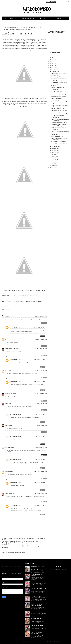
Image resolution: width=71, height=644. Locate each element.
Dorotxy (9, 403)
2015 (52, 65)
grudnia (54, 71)
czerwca (54, 156)
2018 (52, 60)
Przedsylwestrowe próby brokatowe (58, 88)
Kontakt (6, 22)
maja (53, 158)
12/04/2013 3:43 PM (40, 506)
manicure (23, 29)
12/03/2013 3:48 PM (41, 339)
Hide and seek (35, 612)
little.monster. (11, 394)
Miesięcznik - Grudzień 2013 (59, 73)
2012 (52, 167)
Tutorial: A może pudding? (59, 95)
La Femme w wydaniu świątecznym (57, 99)
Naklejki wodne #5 (57, 91)
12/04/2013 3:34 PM (40, 360)
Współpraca (16, 22)
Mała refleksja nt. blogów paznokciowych (38, 597)
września (54, 150)
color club (6, 29)
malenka (9, 425)
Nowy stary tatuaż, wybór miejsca (37, 633)
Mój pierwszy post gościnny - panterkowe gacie (59, 111)
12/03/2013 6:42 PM (41, 371)
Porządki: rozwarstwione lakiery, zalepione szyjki (39, 589)
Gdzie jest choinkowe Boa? (59, 97)
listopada (54, 146)
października (55, 148)
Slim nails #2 (55, 75)
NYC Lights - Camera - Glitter (59, 82)
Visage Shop (10, 493)
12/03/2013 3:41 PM (41, 316)
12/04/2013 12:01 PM (40, 493)
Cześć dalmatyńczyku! (58, 136)
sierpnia (54, 152)
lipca (53, 154)
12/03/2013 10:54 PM (40, 425)
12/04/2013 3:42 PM (40, 459)
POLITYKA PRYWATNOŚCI (59, 570)
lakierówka (14, 29)
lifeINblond (10, 447)
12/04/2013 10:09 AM (40, 472)
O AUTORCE (59, 567)
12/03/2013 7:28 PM (41, 394)
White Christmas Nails (58, 86)
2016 (52, 64)
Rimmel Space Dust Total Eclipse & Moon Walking (60, 125)
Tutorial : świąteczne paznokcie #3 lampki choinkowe (60, 115)
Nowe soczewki (56, 117)
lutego (53, 164)
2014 (52, 67)
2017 (52, 62)
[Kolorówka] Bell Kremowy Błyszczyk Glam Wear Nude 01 (60, 143)
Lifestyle (43, 18)
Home (5, 18)
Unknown (9, 472)
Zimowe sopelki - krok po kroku (60, 122)
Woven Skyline (55, 134)
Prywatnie (13, 18)
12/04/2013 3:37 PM (40, 414)
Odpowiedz (44, 323)
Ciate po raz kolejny (37, 625)
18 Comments (32, 27)
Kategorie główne (28, 18)
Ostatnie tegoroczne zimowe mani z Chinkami (59, 79)
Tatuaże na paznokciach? (58, 84)
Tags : (4, 301)
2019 (52, 58)
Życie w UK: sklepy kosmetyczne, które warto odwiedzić (37, 604)
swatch (30, 29)
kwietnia (54, 160)
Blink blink (34, 582)
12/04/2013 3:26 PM (40, 327)
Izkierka (8, 371)
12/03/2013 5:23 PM (41, 349)
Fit (52, 18)
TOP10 (59, 18)
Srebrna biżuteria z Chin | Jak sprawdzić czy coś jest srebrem (38, 568)
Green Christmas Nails (58, 109)
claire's (40, 27)
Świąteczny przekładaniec (59, 93)
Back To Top (53, 642)
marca (53, 162)
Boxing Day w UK (56, 77)
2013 (52, 69)
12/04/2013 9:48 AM (41, 447)
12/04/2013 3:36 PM (40, 382)
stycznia (54, 166)
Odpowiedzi (10, 324)
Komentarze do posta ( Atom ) (17, 552)
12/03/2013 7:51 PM (41, 403)
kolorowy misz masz (13, 349)
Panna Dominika (15, 327)
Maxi (7, 316)
